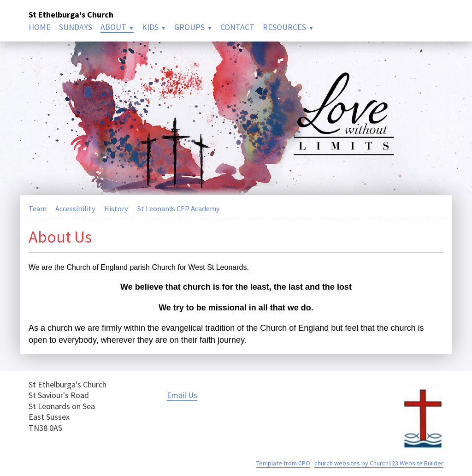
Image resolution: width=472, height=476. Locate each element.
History (116, 208)
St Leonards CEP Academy (179, 208)
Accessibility (75, 208)
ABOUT (113, 27)
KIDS (150, 27)
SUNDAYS (76, 27)
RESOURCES (284, 27)
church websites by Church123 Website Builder (379, 463)
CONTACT (237, 27)
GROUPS (189, 27)
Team (38, 208)
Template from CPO (283, 463)
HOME (40, 27)
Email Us (182, 395)
